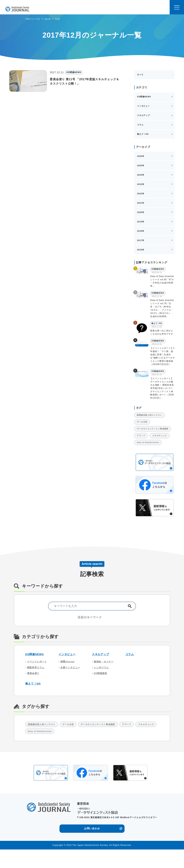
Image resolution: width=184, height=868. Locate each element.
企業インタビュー (71, 683)
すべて (140, 75)
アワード (142, 441)
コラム (130, 669)
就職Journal (68, 676)
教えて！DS (34, 700)
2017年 (49, 19)
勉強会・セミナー (104, 676)
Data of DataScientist (150, 456)
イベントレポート (38, 676)
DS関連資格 (101, 689)
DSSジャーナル (34, 19)
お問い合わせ (92, 847)
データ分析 (143, 423)
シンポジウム (102, 683)
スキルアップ (102, 669)
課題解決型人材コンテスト (152, 415)
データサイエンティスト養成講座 (154, 432)
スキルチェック (146, 449)
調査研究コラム (36, 683)
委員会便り (34, 689)
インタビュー (68, 669)
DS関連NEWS (36, 669)
